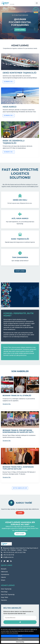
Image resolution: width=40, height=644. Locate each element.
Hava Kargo (4, 592)
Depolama (4, 600)
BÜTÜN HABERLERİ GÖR (20, 488)
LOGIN (20, 513)
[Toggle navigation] (37, 3)
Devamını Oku (7, 404)
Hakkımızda (4, 572)
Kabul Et (20, 636)
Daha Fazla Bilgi (20, 642)
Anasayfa (4, 569)
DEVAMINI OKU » (9, 82)
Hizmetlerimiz (5, 574)
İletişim (3, 580)
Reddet (20, 639)
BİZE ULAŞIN (20, 534)
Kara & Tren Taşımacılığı (8, 595)
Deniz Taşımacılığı (6, 589)
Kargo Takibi (4, 597)
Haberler (3, 577)
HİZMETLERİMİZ (20, 30)
